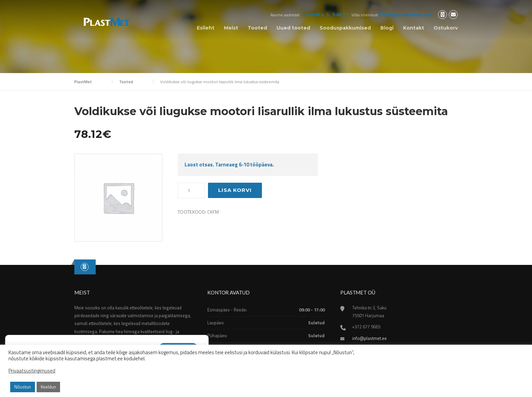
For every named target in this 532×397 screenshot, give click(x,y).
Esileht (206, 28)
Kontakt (414, 28)
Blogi (387, 28)
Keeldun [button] (48, 387)
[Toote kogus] (191, 191)
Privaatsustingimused (32, 371)
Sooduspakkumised (345, 28)
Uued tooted (293, 28)
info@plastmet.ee (406, 14)
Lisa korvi (235, 190)
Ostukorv (446, 28)
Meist (231, 28)
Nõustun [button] (23, 387)
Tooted (257, 28)
